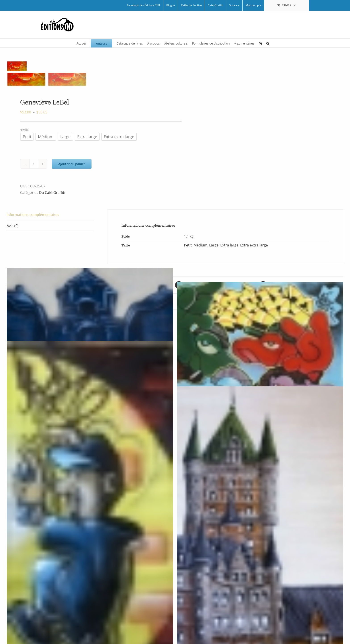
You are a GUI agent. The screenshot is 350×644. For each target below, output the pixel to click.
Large (214, 245)
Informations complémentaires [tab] (33, 215)
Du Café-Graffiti (52, 193)
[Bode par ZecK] (260, 350)
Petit (188, 245)
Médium (200, 245)
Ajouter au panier (72, 164)
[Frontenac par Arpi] (260, 517)
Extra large (229, 245)
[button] (268, 43)
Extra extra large (254, 245)
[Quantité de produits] (34, 164)
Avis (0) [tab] (13, 226)
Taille (25, 130)
